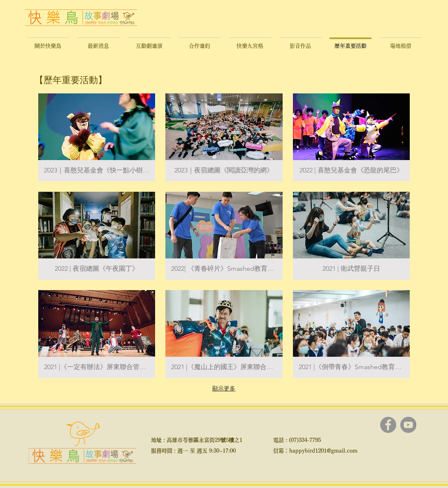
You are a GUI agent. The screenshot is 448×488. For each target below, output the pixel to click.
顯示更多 (224, 388)
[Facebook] (388, 425)
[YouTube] (408, 425)
